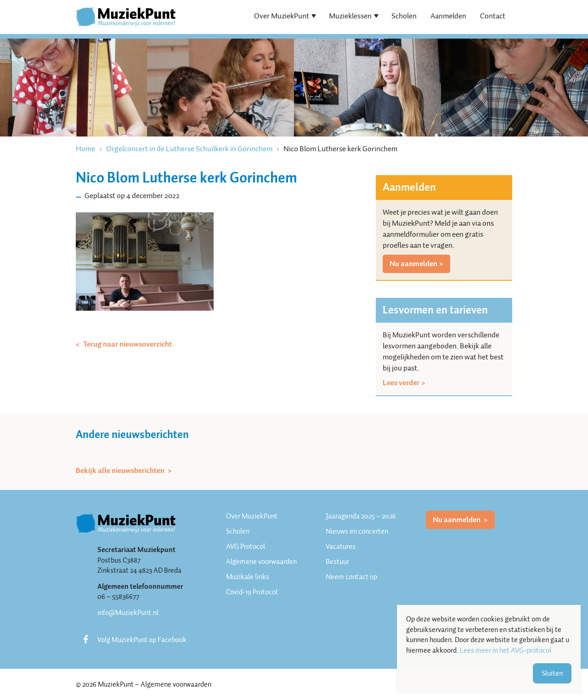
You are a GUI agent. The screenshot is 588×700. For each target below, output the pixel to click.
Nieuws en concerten (357, 531)
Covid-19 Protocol (252, 592)
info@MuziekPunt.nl (128, 613)
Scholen (404, 16)
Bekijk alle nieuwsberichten (121, 471)
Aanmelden (448, 16)
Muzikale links (248, 577)
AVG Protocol (246, 546)
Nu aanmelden (413, 264)
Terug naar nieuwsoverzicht (127, 344)
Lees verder (401, 383)
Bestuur (337, 562)
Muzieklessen (350, 16)
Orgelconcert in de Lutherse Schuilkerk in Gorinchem (189, 149)
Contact (493, 16)
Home (85, 149)
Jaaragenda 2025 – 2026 (361, 516)
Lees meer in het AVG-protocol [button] (506, 651)
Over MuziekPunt (282, 16)
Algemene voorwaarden (261, 562)
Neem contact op (351, 577)
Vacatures (341, 546)
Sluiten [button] (552, 673)
